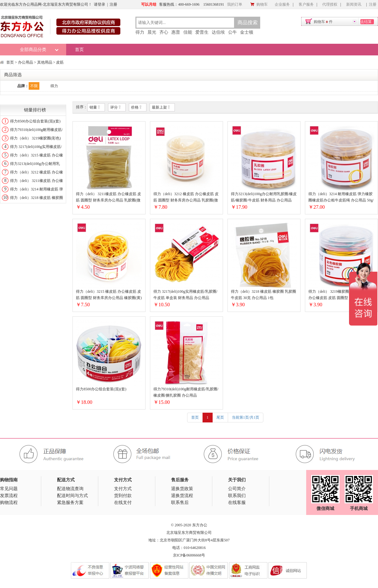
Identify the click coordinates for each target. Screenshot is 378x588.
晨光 (152, 32)
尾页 (220, 417)
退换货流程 (182, 496)
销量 (95, 107)
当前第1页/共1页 (246, 417)
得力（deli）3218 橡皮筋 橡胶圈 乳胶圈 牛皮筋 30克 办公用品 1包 (263, 295)
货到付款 (123, 496)
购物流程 (9, 503)
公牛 (232, 32)
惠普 (176, 32)
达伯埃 (218, 32)
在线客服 (237, 503)
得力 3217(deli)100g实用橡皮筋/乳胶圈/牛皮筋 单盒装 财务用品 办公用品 (186, 295)
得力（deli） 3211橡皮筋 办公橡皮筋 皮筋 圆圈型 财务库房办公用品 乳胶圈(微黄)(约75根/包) (109, 198)
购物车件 (323, 22)
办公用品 (26, 62)
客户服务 (306, 4)
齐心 (164, 32)
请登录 (100, 4)
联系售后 (180, 503)
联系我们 (237, 496)
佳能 (188, 32)
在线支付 (123, 503)
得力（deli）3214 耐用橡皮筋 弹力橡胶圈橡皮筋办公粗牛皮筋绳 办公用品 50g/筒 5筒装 (341, 198)
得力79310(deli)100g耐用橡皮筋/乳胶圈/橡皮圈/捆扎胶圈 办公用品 (186, 392)
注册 (113, 4)
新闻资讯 (354, 4)
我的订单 (235, 4)
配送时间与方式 (72, 496)
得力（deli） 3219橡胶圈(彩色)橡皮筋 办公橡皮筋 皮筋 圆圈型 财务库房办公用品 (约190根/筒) (340, 295)
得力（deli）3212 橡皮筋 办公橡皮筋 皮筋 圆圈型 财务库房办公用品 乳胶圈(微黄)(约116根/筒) (186, 198)
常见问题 (9, 489)
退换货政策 (182, 489)
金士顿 (247, 32)
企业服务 (282, 4)
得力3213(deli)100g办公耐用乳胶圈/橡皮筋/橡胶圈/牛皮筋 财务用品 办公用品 (264, 197)
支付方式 (123, 489)
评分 (116, 107)
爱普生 (202, 32)
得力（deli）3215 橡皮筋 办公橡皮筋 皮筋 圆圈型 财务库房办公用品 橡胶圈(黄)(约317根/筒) (109, 295)
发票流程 (9, 496)
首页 (79, 50)
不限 (34, 86)
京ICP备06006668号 (189, 555)
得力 (140, 32)
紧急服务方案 (70, 503)
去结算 (366, 22)
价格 (137, 107)
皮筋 (60, 62)
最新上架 (161, 107)
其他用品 (45, 62)
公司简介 (237, 489)
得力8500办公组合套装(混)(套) (35, 121)
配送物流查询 (70, 489)
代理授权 (330, 4)
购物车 (259, 4)
